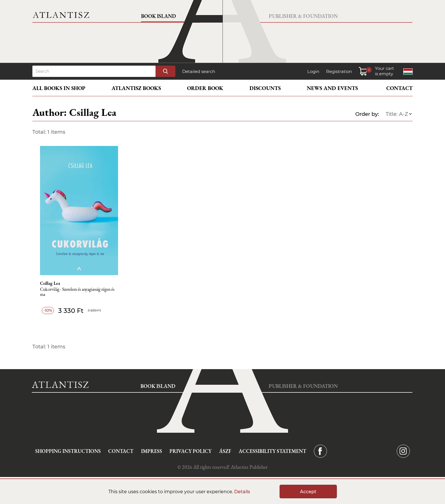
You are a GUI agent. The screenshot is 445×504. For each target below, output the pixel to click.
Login (313, 71)
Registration (339, 71)
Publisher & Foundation (303, 16)
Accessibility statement (272, 451)
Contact (399, 88)
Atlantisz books (136, 88)
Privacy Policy (190, 451)
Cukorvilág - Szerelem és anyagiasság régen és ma (77, 292)
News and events (332, 88)
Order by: (367, 114)
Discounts (265, 88)
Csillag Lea (50, 283)
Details (242, 492)
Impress (152, 451)
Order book (205, 88)
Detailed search (199, 71)
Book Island (159, 16)
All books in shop (59, 88)
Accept (308, 492)
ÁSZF (225, 451)
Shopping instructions (68, 451)
